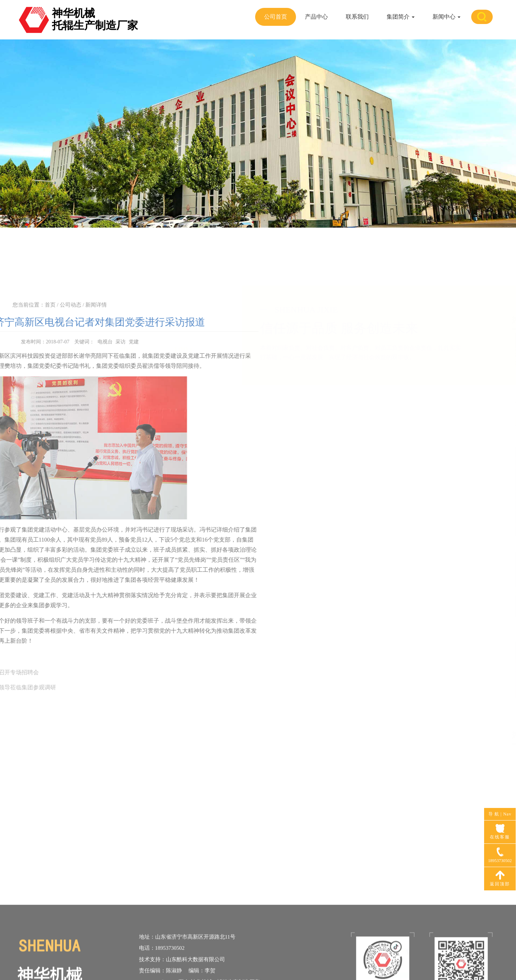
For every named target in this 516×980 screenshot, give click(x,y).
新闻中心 (446, 17)
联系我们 (357, 17)
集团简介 (401, 17)
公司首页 (276, 17)
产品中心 (316, 17)
